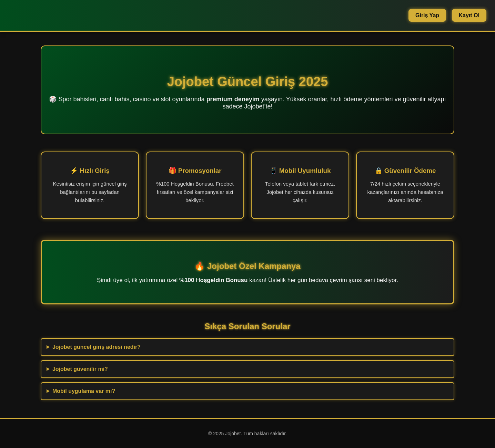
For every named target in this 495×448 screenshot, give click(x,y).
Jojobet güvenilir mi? (80, 369)
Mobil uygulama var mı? (84, 391)
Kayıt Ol (469, 15)
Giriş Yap (427, 15)
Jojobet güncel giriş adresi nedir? (97, 347)
